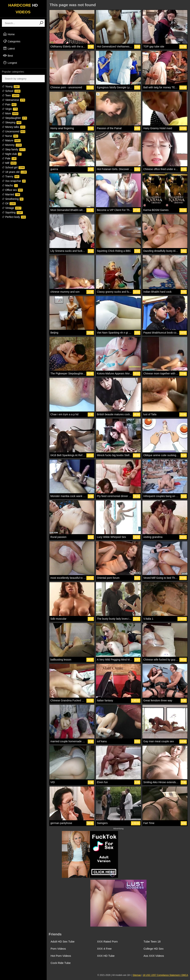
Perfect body (14, 217)
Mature (11, 140)
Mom (10, 113)
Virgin (10, 109)
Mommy (12, 145)
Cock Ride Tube (61, 963)
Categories (12, 41)
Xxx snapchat (14, 181)
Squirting (12, 212)
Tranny (11, 176)
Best (8, 55)
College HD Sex (154, 949)
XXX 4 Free (104, 949)
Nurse (10, 136)
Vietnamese (13, 100)
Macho (10, 185)
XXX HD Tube (106, 956)
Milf (9, 163)
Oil (9, 203)
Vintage (12, 208)
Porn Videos (58, 949)
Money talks (14, 127)
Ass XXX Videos (154, 956)
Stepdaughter (14, 118)
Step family (14, 149)
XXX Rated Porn (107, 941)
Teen (11, 95)
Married (11, 194)
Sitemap (137, 975)
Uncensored (14, 131)
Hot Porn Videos (61, 956)
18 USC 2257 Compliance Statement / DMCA (165, 975)
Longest (10, 63)
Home (9, 34)
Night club (12, 154)
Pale (9, 158)
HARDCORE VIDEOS (23, 9)
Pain (9, 104)
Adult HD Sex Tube (63, 941)
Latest (9, 48)
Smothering (13, 199)
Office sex (12, 190)
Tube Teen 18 (152, 941)
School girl (13, 167)
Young (11, 86)
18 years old (14, 172)
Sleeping (12, 122)
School (11, 91)
